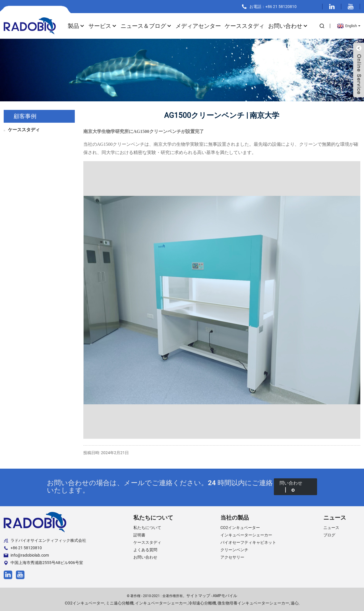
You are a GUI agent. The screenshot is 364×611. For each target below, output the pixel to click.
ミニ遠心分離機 (120, 603)
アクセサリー (232, 557)
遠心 (295, 603)
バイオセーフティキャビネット (248, 542)
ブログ (329, 535)
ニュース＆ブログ (146, 26)
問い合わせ (291, 486)
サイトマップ (198, 596)
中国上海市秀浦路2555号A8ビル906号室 (43, 563)
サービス (103, 26)
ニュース (331, 528)
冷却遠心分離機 (202, 603)
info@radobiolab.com (26, 555)
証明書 (139, 535)
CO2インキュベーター (240, 528)
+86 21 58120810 (23, 548)
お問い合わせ (288, 26)
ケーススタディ (245, 26)
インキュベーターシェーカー (246, 535)
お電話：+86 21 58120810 (273, 7)
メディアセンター (198, 26)
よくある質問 (145, 550)
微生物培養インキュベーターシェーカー (253, 603)
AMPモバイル (225, 596)
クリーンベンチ (234, 550)
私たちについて (147, 528)
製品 (76, 26)
